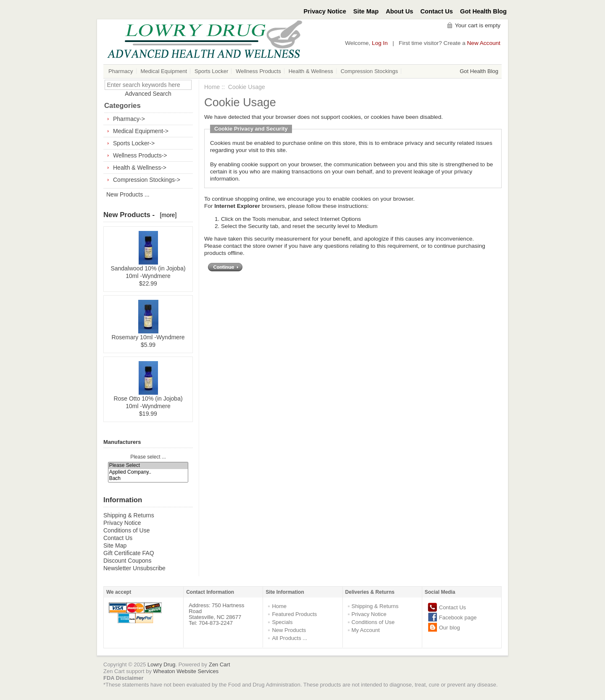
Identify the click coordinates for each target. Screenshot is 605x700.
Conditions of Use (127, 530)
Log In (380, 43)
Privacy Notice (325, 11)
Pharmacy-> (129, 119)
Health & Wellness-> (140, 168)
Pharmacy (121, 71)
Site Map (366, 11)
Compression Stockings (370, 71)
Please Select (148, 465)
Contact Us (437, 11)
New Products (289, 630)
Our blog (450, 628)
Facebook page (458, 617)
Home (212, 87)
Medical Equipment (164, 71)
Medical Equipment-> (141, 131)
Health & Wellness (311, 71)
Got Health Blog (483, 11)
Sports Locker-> (134, 143)
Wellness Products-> (140, 155)
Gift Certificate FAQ (129, 553)
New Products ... (128, 194)
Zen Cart (220, 665)
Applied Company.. (148, 472)
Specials (282, 622)
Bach (148, 478)
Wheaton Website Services (186, 671)
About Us (399, 11)
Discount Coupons (127, 561)
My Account (366, 630)
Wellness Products (258, 71)
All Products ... (289, 638)
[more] (167, 215)
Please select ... (148, 457)
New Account (484, 43)
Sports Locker (211, 71)
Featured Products (294, 614)
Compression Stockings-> (147, 180)
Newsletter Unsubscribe (134, 568)
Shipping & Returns (129, 515)
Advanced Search (148, 94)
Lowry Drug (161, 665)
